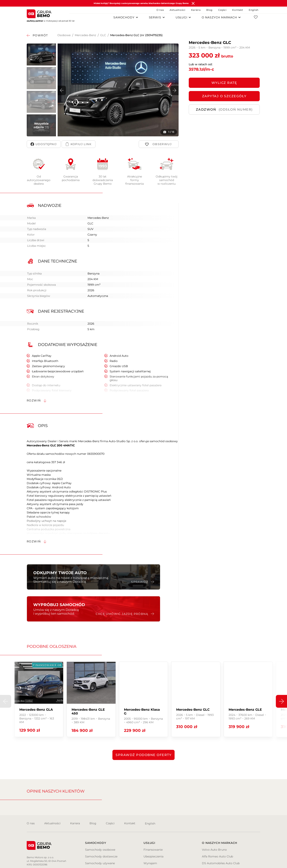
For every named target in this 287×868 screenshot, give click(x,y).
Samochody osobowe (100, 850)
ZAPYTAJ (224, 96)
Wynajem (150, 863)
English (254, 10)
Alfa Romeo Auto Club (217, 856)
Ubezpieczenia (153, 856)
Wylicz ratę (224, 83)
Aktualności (177, 10)
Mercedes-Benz (85, 35)
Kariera (196, 10)
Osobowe (64, 35)
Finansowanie (153, 850)
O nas (160, 10)
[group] (39, 699)
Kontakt (238, 10)
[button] (174, 90)
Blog (209, 10)
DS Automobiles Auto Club (221, 863)
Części (222, 10)
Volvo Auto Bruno (214, 850)
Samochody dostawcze (101, 856)
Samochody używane (100, 863)
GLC (103, 35)
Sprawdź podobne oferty (143, 755)
